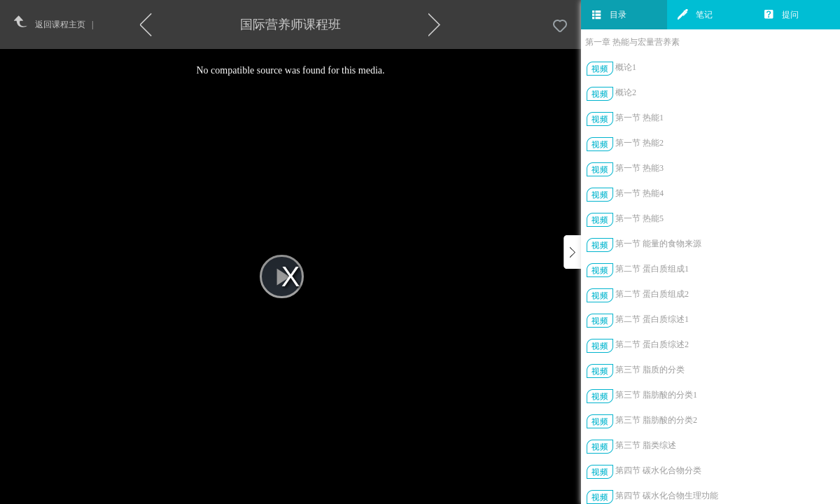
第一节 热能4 (639, 193)
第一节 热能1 (639, 118)
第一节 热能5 (639, 218)
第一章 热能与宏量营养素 (632, 42)
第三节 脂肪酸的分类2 (656, 420)
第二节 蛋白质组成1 (652, 269)
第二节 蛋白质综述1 (652, 319)
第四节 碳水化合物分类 (658, 470)
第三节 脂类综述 (646, 445)
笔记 (695, 15)
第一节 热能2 (639, 143)
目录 (609, 15)
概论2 (626, 92)
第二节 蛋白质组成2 (652, 294)
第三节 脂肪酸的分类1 (656, 395)
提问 (781, 15)
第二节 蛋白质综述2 (652, 344)
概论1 (626, 67)
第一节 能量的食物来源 (658, 244)
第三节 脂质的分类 (650, 370)
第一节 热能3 (639, 168)
